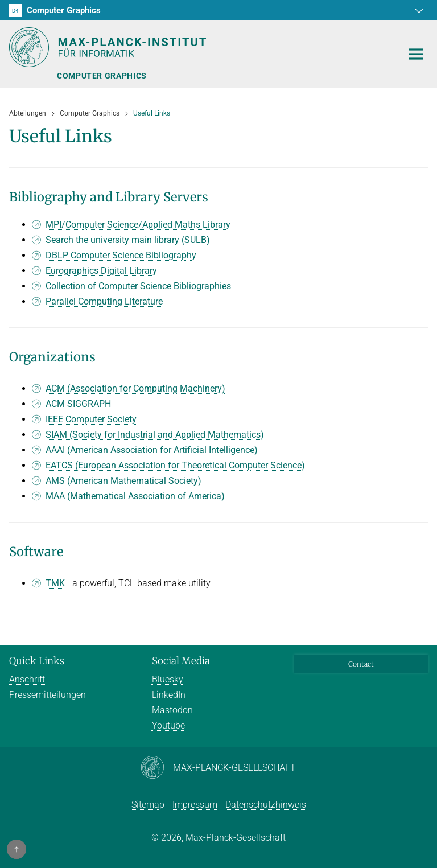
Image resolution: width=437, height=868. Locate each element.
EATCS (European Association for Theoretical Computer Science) (175, 465)
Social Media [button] (181, 661)
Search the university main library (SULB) (128, 240)
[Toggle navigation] (416, 55)
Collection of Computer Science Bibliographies (138, 286)
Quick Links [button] (37, 661)
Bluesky (168, 679)
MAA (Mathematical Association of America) (135, 496)
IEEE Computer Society (91, 419)
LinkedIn (169, 695)
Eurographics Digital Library (101, 271)
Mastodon (172, 710)
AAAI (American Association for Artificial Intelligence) (152, 450)
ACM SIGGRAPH (78, 404)
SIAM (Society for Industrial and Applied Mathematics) (155, 435)
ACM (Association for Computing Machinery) (135, 388)
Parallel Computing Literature (104, 301)
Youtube (168, 725)
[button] (418, 10)
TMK (55, 583)
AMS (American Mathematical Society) (123, 481)
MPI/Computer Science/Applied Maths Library (138, 225)
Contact (361, 664)
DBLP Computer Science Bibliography (121, 255)
